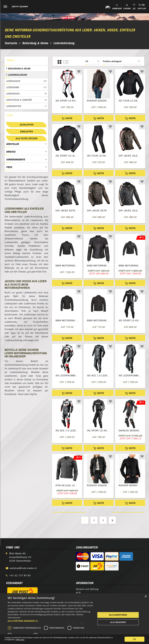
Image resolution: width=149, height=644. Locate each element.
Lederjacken (26, 81)
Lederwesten (26, 106)
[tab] (26, 61)
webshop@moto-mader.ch (23, 568)
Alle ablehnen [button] (118, 622)
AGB (78, 593)
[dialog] (74, 619)
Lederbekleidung (17, 75)
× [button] (146, 597)
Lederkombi (26, 87)
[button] (51, 621)
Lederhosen (26, 94)
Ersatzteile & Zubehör (26, 100)
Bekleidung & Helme (19, 68)
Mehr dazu (56, 641)
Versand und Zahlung (87, 589)
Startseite (11, 43)
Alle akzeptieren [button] (118, 615)
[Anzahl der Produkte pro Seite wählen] (92, 61)
